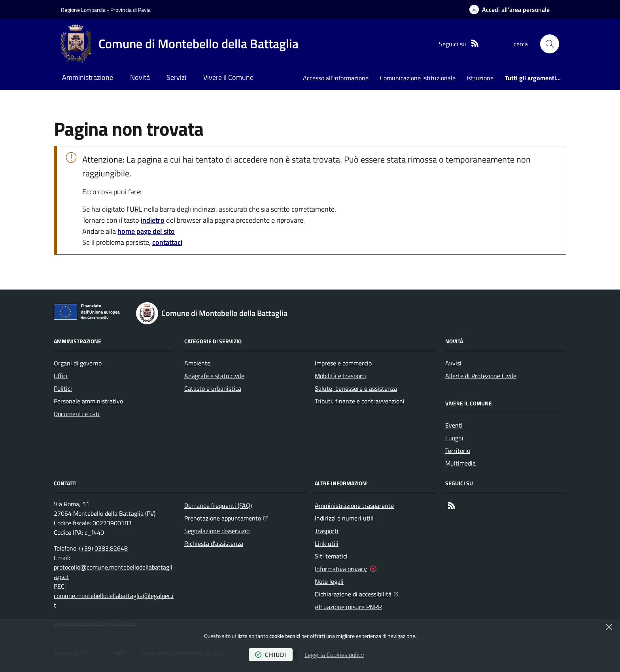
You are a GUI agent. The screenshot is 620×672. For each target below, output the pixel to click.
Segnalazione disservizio (217, 531)
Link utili (327, 543)
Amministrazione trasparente (354, 505)
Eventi (454, 425)
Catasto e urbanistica (213, 388)
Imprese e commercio (343, 363)
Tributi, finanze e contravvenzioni (360, 401)
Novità (140, 77)
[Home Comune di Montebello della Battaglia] (180, 44)
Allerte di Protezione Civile (481, 376)
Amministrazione (88, 77)
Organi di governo (78, 363)
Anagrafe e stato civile (214, 376)
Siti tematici (331, 556)
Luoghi (454, 438)
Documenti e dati (77, 414)
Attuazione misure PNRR (348, 607)
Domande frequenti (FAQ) (218, 505)
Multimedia (460, 463)
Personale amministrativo (88, 401)
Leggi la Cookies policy (334, 655)
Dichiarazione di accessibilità (356, 593)
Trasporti (327, 531)
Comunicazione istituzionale (418, 78)
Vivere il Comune (228, 77)
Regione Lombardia (83, 10)
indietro (153, 220)
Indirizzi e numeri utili (344, 518)
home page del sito (146, 231)
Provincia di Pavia (130, 10)
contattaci (167, 242)
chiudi (271, 655)
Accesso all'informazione (336, 78)
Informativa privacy (341, 569)
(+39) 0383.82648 (103, 548)
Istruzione (480, 78)
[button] (550, 44)
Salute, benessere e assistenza (356, 388)
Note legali (329, 581)
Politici (63, 388)
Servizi (176, 77)
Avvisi (453, 363)
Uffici (61, 376)
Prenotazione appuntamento (226, 517)
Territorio (458, 451)
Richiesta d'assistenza (214, 543)
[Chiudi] (609, 627)
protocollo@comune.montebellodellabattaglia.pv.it (113, 572)
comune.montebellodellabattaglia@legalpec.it (114, 600)
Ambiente (197, 363)
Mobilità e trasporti (340, 376)
